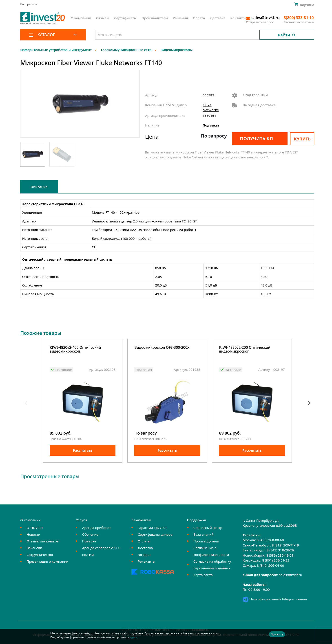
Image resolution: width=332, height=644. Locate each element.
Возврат (144, 555)
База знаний (204, 534)
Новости (33, 534)
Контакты (238, 18)
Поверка (89, 541)
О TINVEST (35, 528)
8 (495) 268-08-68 (270, 540)
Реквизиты (146, 561)
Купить (302, 139)
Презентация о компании (47, 561)
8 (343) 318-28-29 (280, 550)
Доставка (218, 18)
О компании (81, 18)
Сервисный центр (208, 528)
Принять (277, 634)
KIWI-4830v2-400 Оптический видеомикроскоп (75, 350)
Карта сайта (203, 575)
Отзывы (103, 18)
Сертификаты (125, 18)
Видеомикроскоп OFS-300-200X (162, 348)
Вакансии (34, 548)
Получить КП (256, 139)
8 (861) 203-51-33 (276, 560)
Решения (180, 18)
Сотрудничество (40, 555)
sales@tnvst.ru (291, 575)
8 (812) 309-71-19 (285, 545)
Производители (155, 18)
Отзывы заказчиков (43, 541)
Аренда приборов (97, 528)
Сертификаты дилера (155, 534)
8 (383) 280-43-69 (280, 555)
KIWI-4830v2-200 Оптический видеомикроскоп (245, 350)
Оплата (199, 18)
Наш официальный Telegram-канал (275, 599)
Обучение (90, 534)
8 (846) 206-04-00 (270, 565)
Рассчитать (83, 450)
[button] (309, 403)
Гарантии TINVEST (152, 528)
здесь (133, 637)
